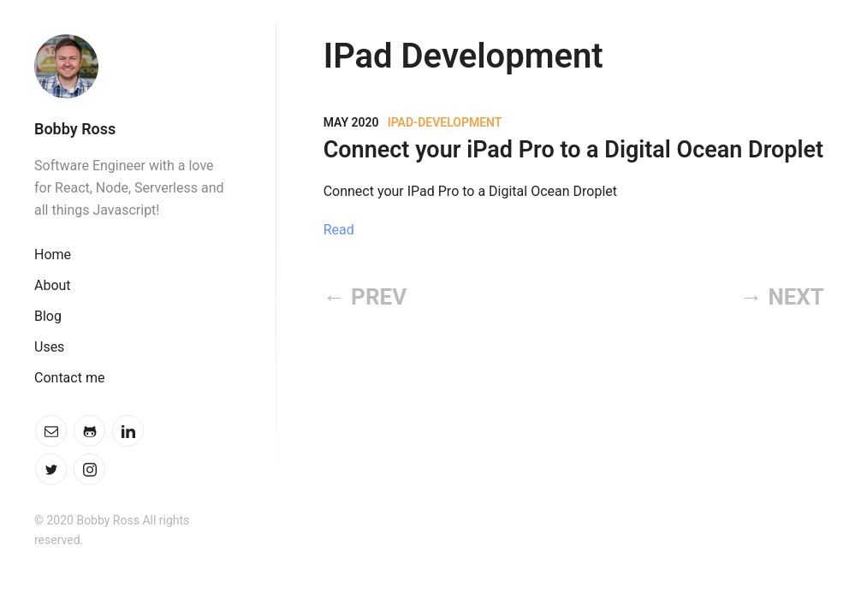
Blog (48, 316)
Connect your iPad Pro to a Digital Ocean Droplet (573, 150)
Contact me (69, 378)
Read (339, 230)
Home (53, 255)
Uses (49, 347)
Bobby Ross (75, 129)
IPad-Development (445, 122)
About (53, 285)
